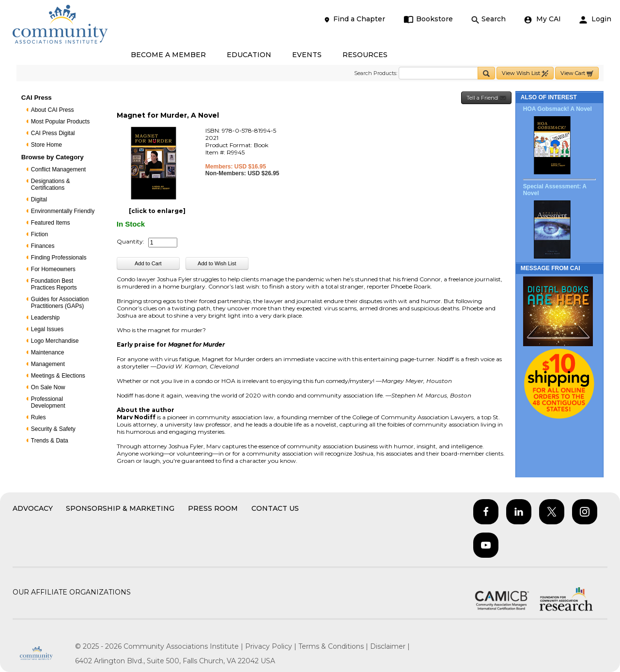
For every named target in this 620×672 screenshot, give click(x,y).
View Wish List (525, 73)
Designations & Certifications (51, 184)
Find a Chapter (354, 19)
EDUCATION (249, 55)
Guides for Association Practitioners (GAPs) (60, 303)
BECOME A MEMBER (168, 55)
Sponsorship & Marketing (120, 508)
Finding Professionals (59, 258)
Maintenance (48, 352)
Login (595, 19)
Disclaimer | (390, 646)
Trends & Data (50, 441)
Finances (43, 246)
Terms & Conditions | (334, 646)
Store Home (46, 145)
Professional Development (48, 402)
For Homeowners (53, 269)
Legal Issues (47, 329)
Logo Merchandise (55, 341)
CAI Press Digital (53, 133)
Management (48, 364)
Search (488, 19)
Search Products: (376, 73)
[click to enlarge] (157, 211)
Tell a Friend (486, 98)
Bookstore (428, 19)
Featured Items (51, 223)
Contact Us (275, 508)
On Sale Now (48, 387)
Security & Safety (53, 429)
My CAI (542, 19)
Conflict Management (58, 169)
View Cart (577, 73)
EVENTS (307, 55)
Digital (39, 199)
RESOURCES (365, 55)
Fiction (39, 234)
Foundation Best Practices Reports (54, 284)
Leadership (45, 318)
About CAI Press (53, 110)
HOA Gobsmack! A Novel (558, 109)
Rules (39, 417)
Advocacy (33, 508)
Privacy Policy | (272, 646)
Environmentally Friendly (63, 211)
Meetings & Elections (58, 376)
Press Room (213, 508)
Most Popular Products (60, 122)
